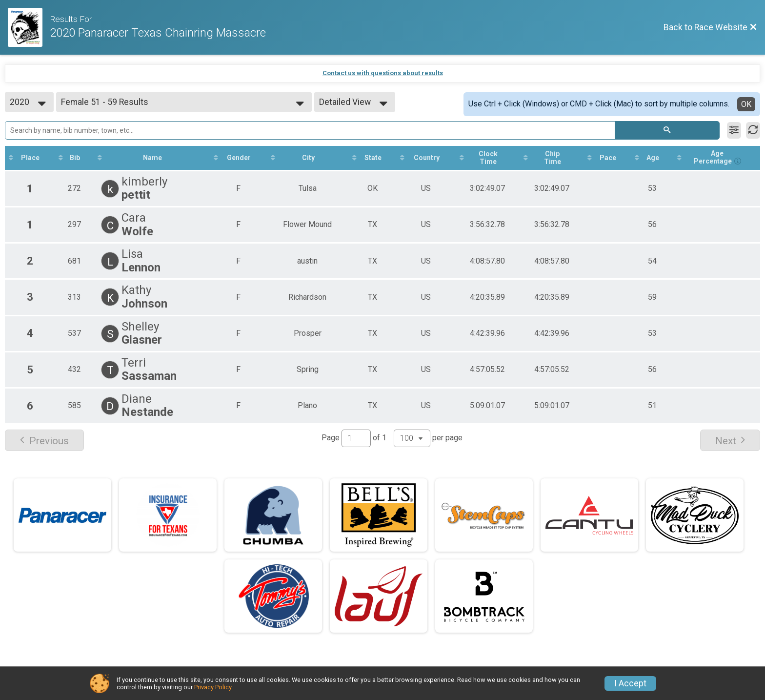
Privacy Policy (213, 687)
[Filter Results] (734, 130)
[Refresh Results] (753, 130)
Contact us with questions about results (383, 73)
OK (746, 104)
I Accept (630, 683)
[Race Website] (29, 27)
